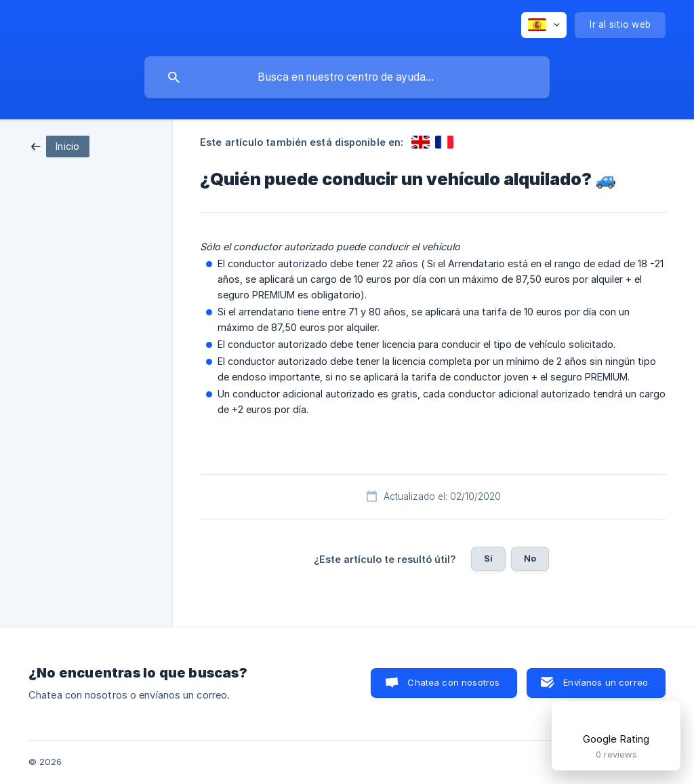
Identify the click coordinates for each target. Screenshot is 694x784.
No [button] (530, 558)
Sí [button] (488, 558)
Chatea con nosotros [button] (453, 682)
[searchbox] (347, 77)
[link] (60, 145)
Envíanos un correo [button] (606, 682)
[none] (544, 25)
